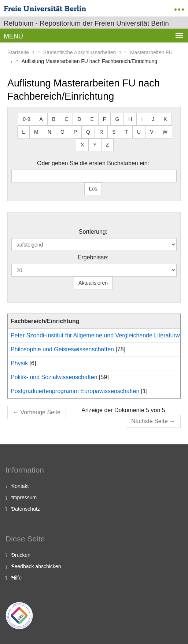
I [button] (142, 119)
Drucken (21, 555)
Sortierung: (93, 232)
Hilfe (16, 578)
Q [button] (88, 132)
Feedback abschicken (36, 566)
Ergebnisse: (93, 257)
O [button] (62, 132)
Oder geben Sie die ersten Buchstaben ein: (93, 163)
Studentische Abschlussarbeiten (80, 52)
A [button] (41, 119)
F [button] (105, 119)
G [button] (117, 119)
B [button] (54, 119)
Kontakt (20, 486)
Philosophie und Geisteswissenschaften (62, 349)
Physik (19, 363)
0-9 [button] (26, 119)
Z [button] (108, 145)
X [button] (82, 145)
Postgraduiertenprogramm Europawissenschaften (75, 391)
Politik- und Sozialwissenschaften (54, 377)
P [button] (75, 132)
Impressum (24, 497)
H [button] (130, 119)
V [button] (152, 132)
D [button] (79, 119)
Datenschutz (26, 509)
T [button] (126, 132)
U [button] (139, 132)
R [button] (101, 132)
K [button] (165, 119)
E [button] (92, 119)
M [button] (36, 132)
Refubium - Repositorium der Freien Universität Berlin (86, 23)
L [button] (23, 132)
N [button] (49, 132)
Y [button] (95, 145)
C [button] (66, 119)
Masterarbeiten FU (151, 52)
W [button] (165, 132)
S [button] (114, 132)
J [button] (153, 119)
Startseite (18, 52)
